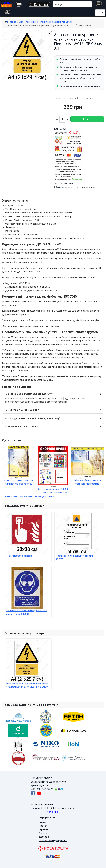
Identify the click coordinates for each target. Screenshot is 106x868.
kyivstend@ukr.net (40, 785)
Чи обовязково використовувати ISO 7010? (29, 394)
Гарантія (43, 829)
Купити (87, 119)
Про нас (43, 826)
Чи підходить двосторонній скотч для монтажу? (33, 418)
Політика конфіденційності (53, 840)
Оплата (43, 833)
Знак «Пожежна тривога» (20, 556)
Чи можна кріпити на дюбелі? (21, 427)
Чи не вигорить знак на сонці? (22, 410)
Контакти (44, 822)
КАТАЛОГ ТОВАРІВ (41, 778)
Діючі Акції (53, 812)
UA (99, 13)
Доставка (44, 837)
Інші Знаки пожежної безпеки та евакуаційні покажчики (31, 497)
